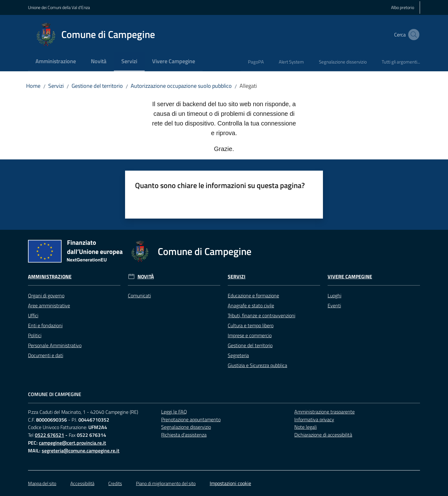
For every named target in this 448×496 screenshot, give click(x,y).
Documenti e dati (46, 355)
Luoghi (334, 295)
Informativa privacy (314, 419)
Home (33, 86)
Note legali (306, 427)
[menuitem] (56, 62)
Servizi (56, 86)
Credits (115, 483)
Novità (146, 277)
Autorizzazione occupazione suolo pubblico (181, 86)
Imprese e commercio (250, 335)
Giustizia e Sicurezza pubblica (257, 365)
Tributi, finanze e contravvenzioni (261, 315)
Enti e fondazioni (45, 325)
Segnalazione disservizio (186, 427)
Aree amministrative (49, 305)
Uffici (33, 315)
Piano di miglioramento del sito (166, 483)
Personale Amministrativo (55, 345)
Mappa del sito (42, 483)
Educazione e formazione (253, 295)
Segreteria (238, 355)
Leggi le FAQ (174, 412)
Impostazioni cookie (230, 483)
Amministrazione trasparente (324, 412)
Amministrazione (50, 277)
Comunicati (139, 295)
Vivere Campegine (350, 277)
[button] (413, 35)
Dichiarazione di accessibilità (323, 435)
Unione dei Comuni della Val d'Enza (59, 7)
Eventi (334, 305)
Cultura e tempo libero (251, 325)
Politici (35, 335)
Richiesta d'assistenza (184, 435)
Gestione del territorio (97, 86)
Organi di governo (46, 295)
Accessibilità (82, 483)
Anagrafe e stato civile (251, 305)
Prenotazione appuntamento (191, 419)
